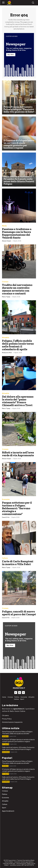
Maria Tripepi (6, 297)
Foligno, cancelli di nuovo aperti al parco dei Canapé (19, 613)
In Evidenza (8, 172)
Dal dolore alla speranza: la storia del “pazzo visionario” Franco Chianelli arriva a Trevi (18, 401)
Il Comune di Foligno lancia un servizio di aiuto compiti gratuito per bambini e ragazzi (18, 740)
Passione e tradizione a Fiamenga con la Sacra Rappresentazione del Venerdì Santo (17, 233)
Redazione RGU (7, 353)
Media (4, 226)
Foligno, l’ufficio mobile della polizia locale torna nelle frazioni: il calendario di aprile (18, 345)
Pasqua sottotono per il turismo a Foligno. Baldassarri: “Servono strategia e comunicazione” (17, 508)
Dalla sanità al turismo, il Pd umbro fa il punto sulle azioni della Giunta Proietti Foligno (18, 748)
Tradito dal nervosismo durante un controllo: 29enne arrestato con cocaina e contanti (17, 289)
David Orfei (6, 517)
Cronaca (7, 103)
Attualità (7, 136)
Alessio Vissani (7, 241)
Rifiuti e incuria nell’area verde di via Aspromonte (18, 454)
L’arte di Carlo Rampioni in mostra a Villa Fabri (18, 563)
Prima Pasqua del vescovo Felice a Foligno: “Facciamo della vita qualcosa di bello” (17, 733)
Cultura (5, 558)
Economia (6, 499)
